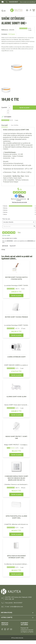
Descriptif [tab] (5, 125)
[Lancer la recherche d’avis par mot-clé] (34, 226)
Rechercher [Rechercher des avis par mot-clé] (18, 226)
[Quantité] (10, 108)
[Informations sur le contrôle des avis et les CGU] (28, 199)
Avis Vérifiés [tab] (15, 125)
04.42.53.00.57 (13, 2)
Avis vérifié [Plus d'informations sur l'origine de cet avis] (7, 235)
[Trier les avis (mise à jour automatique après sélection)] (19, 222)
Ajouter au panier (24, 108)
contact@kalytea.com (16, 607)
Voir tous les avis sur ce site (19, 202)
